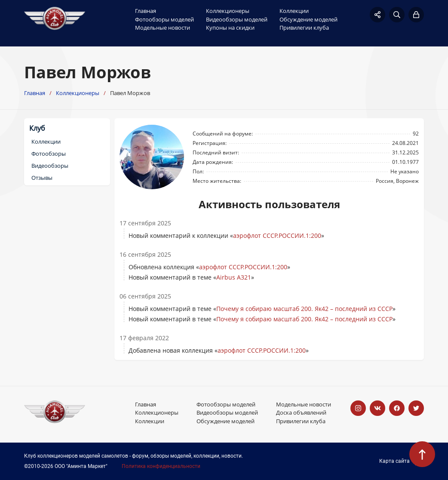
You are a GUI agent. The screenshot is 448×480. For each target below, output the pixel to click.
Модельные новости (163, 28)
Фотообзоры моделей (164, 19)
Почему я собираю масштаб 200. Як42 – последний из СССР (304, 309)
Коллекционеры (228, 11)
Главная (146, 11)
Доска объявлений (301, 412)
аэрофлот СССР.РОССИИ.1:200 (277, 235)
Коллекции (294, 11)
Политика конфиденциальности (161, 466)
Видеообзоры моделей (237, 19)
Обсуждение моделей (308, 19)
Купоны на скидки (230, 28)
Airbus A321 (234, 277)
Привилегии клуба (304, 28)
